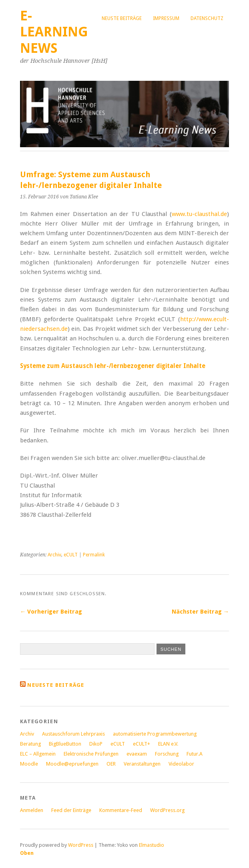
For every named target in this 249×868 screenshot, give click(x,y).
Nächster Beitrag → (200, 612)
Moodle (29, 764)
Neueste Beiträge (56, 685)
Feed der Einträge (71, 810)
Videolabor (181, 764)
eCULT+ (142, 744)
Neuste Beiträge (122, 18)
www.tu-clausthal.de (199, 214)
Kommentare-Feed (121, 810)
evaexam (137, 754)
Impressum (166, 18)
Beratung (30, 744)
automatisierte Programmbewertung (155, 734)
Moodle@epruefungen (72, 764)
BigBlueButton (65, 744)
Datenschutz (207, 18)
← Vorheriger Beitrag (51, 612)
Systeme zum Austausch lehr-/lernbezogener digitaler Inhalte (113, 366)
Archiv (54, 555)
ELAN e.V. (168, 744)
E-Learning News (54, 32)
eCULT (71, 555)
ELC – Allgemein (38, 754)
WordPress (81, 845)
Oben (27, 853)
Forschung (167, 754)
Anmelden (32, 810)
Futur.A (195, 754)
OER (111, 764)
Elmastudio (152, 845)
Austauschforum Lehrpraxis (73, 734)
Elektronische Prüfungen (91, 754)
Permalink (94, 555)
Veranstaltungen (142, 764)
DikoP (96, 744)
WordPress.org (167, 810)
